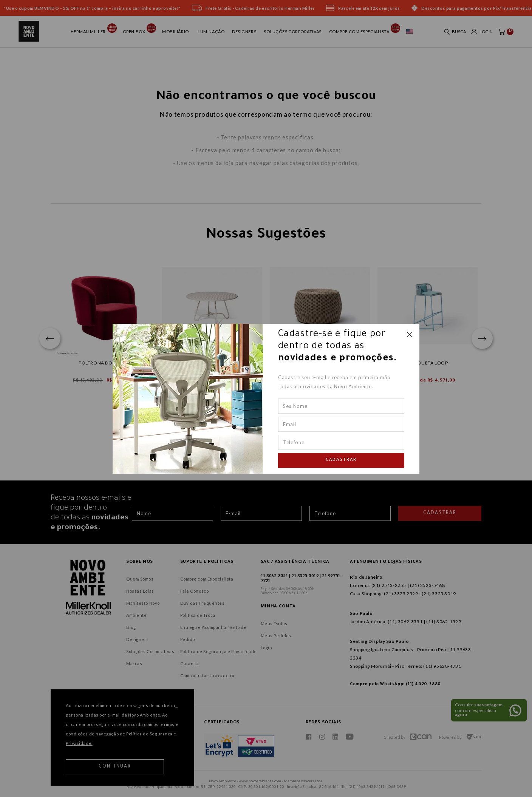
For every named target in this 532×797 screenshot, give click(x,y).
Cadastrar (341, 460)
